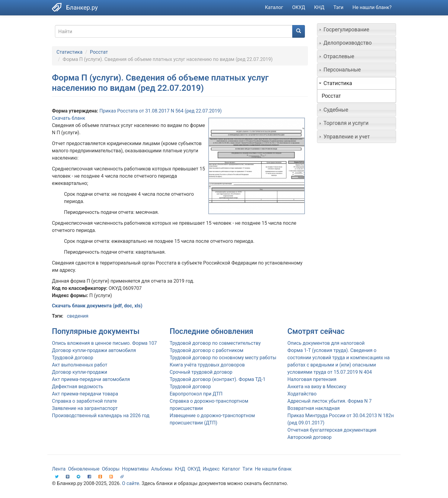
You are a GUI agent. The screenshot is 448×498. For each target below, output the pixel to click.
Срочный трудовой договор (201, 372)
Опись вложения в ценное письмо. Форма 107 (104, 343)
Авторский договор (309, 437)
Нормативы (135, 469)
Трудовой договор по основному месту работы (223, 358)
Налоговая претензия (312, 379)
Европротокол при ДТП (196, 394)
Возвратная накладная (314, 408)
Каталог (274, 7)
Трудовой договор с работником (206, 350)
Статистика (69, 52)
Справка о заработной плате (84, 401)
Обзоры (111, 469)
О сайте (131, 483)
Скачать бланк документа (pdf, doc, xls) (97, 306)
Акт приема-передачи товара (85, 394)
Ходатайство (302, 394)
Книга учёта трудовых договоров (207, 365)
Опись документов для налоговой (326, 343)
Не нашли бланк (273, 469)
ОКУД (299, 7)
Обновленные (84, 469)
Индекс (211, 469)
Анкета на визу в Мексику (317, 387)
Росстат (99, 52)
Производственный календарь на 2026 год (101, 416)
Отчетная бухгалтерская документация (332, 430)
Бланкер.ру (82, 8)
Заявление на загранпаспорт (85, 408)
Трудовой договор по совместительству (215, 343)
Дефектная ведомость (78, 387)
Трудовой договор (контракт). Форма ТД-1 (218, 379)
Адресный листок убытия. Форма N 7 (330, 401)
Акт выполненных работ (80, 365)
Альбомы (162, 469)
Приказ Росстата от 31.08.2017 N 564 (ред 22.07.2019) (160, 111)
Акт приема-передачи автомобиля (91, 379)
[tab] (357, 30)
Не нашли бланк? (372, 7)
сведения (77, 316)
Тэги (338, 7)
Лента (59, 469)
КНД (319, 7)
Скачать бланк (69, 118)
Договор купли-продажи (80, 372)
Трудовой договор (190, 387)
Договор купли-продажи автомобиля (94, 350)
